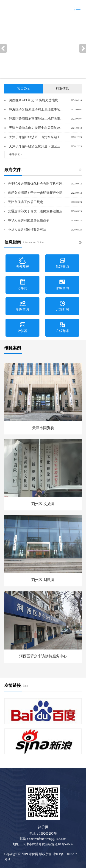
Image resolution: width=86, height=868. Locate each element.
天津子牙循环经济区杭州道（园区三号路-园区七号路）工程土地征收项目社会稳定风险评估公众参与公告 (36, 146)
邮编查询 (62, 284)
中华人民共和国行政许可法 (27, 230)
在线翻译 (62, 327)
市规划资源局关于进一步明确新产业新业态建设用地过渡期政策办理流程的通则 (37, 193)
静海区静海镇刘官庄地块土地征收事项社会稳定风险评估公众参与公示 (36, 119)
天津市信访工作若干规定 (25, 202)
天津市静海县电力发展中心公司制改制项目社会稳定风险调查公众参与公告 (36, 128)
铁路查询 (62, 263)
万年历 (22, 284)
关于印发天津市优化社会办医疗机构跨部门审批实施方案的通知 (37, 184)
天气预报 (22, 263)
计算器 (22, 327)
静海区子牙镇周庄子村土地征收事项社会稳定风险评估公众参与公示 (36, 109)
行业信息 (62, 89)
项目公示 (24, 89)
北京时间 (62, 306)
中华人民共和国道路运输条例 (29, 220)
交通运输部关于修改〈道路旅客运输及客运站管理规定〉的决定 (37, 211)
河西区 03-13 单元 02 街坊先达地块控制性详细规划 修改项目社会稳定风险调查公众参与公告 (36, 100)
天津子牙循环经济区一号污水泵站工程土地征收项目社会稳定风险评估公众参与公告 (36, 137)
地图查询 (22, 306)
